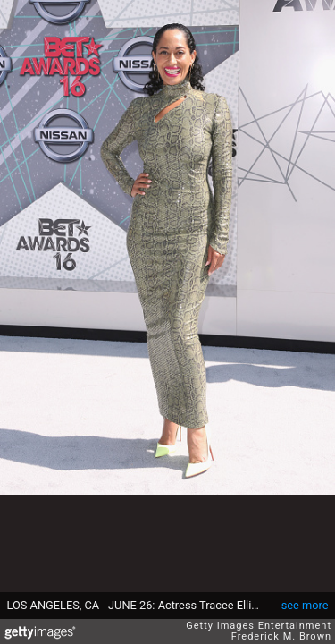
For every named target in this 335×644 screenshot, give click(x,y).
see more (305, 605)
